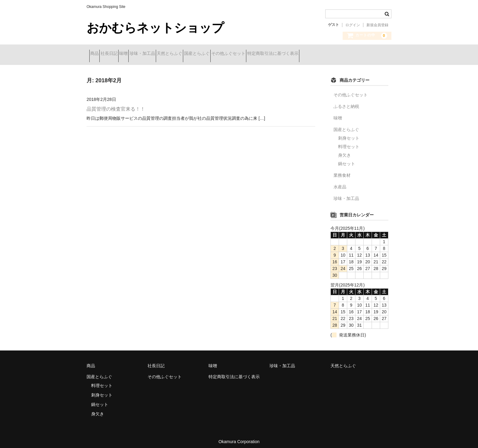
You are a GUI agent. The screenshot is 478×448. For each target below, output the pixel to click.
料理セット (349, 142)
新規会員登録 (377, 25)
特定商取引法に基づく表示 (351, 54)
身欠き (344, 151)
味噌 (148, 54)
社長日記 (123, 54)
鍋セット (347, 159)
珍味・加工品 (177, 54)
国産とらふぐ (254, 54)
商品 (97, 54)
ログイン (353, 25)
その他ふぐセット (296, 54)
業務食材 (342, 171)
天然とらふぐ (216, 54)
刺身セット (349, 133)
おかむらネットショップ (155, 28)
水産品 (340, 182)
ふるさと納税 (346, 102)
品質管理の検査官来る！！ (116, 104)
